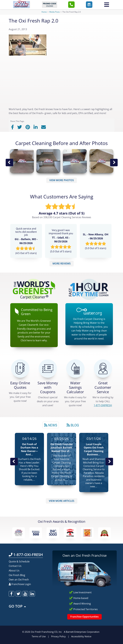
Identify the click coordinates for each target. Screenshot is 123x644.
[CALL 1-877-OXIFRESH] (103, 369)
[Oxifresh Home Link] (21, 4)
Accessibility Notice (81, 636)
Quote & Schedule (19, 561)
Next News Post (109, 461)
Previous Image (9, 163)
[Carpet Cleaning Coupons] (48, 369)
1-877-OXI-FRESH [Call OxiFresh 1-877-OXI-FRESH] (26, 555)
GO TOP (18, 606)
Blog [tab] (73, 425)
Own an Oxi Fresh (19, 580)
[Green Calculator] (75, 369)
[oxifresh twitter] (18, 594)
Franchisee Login (20, 584)
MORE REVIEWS (62, 264)
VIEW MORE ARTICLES (62, 501)
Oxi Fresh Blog (17, 575)
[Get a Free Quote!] (20, 369)
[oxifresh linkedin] (32, 594)
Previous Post (14, 461)
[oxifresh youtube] (25, 594)
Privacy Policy (58, 636)
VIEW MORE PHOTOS (62, 180)
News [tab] (51, 425)
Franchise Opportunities (84, 617)
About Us (14, 571)
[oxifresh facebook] (11, 594)
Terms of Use (39, 636)
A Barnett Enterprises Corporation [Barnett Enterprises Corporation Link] (82, 632)
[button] (71, 5)
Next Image (114, 163)
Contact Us (15, 566)
